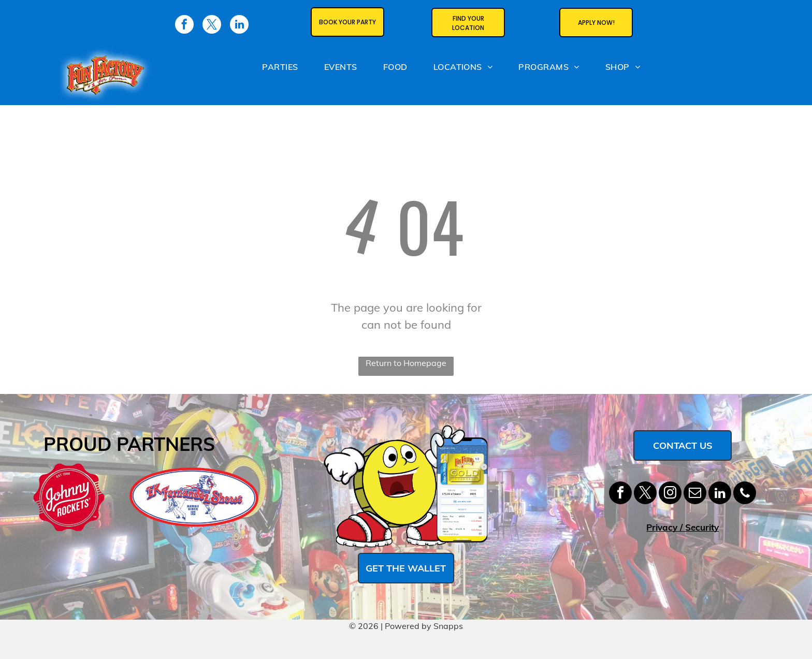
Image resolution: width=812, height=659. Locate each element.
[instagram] (670, 494)
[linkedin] (720, 494)
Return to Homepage (406, 363)
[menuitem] (280, 69)
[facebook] (620, 494)
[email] (695, 494)
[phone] (745, 494)
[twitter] (645, 494)
